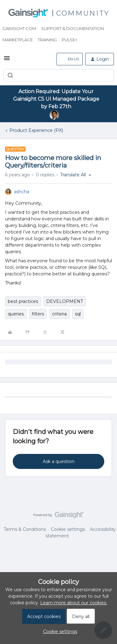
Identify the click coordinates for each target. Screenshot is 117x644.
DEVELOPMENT (65, 301)
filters (38, 314)
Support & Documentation (73, 28)
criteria (59, 314)
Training (47, 40)
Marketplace (18, 40)
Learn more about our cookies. (74, 603)
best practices (23, 301)
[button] (7, 60)
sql (78, 314)
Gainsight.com (19, 28)
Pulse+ (70, 40)
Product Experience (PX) (36, 130)
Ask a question (59, 461)
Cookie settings (68, 529)
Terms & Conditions (25, 529)
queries (16, 314)
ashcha (22, 192)
